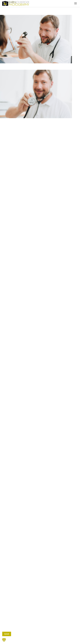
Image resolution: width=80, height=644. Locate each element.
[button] (4, 640)
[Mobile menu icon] (76, 3)
